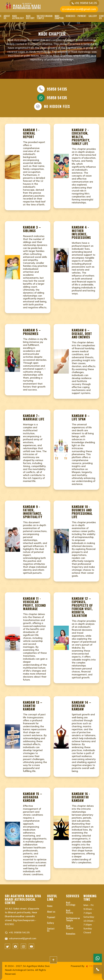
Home (50, 906)
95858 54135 (52, 89)
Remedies (71, 16)
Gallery (93, 16)
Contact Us (51, 930)
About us (7, 17)
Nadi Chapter (59, 17)
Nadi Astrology (18, 17)
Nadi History (30, 17)
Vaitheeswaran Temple (45, 17)
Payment (82, 16)
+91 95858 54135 (84, 3)
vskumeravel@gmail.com (79, 9)
